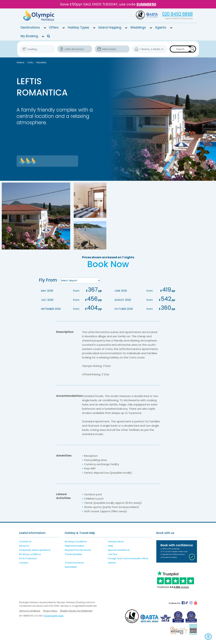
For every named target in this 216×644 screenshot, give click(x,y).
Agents (161, 27)
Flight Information (75, 546)
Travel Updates (73, 554)
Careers (24, 563)
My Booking (29, 36)
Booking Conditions (76, 541)
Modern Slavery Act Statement (76, 611)
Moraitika (41, 62)
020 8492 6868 (177, 14)
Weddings (138, 27)
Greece (20, 62)
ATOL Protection (28, 558)
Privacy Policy (50, 611)
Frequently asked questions (35, 550)
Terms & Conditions (30, 611)
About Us (24, 546)
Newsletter (71, 567)
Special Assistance (119, 550)
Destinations (30, 27)
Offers (54, 27)
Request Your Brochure (78, 550)
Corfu (30, 62)
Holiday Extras (116, 541)
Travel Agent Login (54, 616)
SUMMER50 (146, 4)
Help (111, 546)
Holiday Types (79, 27)
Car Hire (113, 554)
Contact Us (25, 541)
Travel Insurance (74, 563)
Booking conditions (30, 554)
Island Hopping (110, 27)
